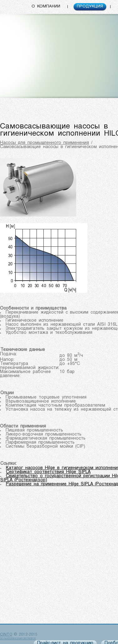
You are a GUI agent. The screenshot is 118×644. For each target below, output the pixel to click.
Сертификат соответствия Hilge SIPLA (48, 472)
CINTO (6, 635)
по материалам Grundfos (18, 639)
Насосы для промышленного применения (44, 143)
